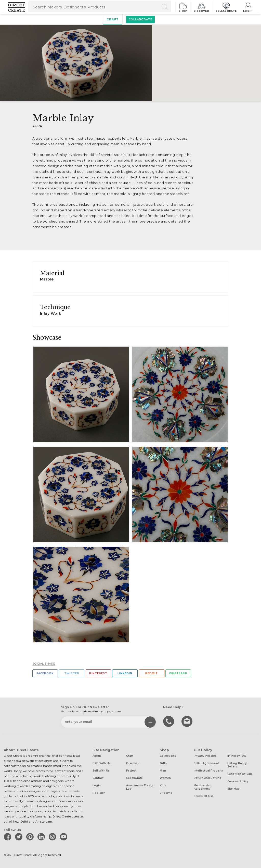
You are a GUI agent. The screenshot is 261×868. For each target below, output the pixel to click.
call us (169, 721)
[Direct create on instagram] (53, 837)
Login (248, 7)
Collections (168, 756)
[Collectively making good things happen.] (18, 8)
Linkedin (125, 673)
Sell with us (101, 771)
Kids (163, 785)
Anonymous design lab (140, 787)
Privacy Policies (205, 756)
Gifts (163, 763)
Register (99, 793)
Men (163, 771)
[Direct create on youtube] (64, 837)
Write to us (188, 721)
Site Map (234, 789)
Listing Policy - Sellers (238, 765)
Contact (98, 778)
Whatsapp (178, 673)
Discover (201, 7)
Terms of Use (204, 796)
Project (131, 771)
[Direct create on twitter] (20, 837)
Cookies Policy (238, 781)
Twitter (72, 673)
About (97, 756)
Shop (183, 7)
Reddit (152, 673)
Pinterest (98, 673)
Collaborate (226, 7)
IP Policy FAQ (237, 756)
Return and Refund (208, 778)
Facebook (45, 673)
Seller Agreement (206, 763)
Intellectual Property (208, 771)
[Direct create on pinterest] (31, 837)
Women (165, 778)
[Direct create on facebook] (8, 837)
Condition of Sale (240, 774)
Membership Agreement (203, 787)
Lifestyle (166, 793)
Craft (113, 19)
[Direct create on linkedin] (42, 837)
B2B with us (101, 763)
